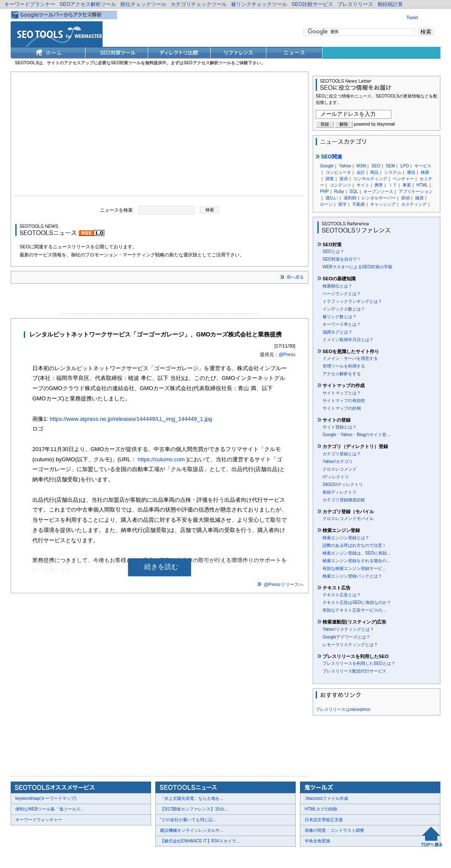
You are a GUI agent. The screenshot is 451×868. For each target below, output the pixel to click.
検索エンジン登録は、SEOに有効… (357, 553)
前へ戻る (295, 277)
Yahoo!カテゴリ (338, 461)
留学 (343, 204)
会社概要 (26, 856)
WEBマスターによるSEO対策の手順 (357, 267)
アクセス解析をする (342, 374)
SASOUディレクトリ (343, 484)
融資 (420, 198)
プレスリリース (355, 4)
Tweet (412, 18)
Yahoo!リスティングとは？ (348, 629)
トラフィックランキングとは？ (352, 301)
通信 (411, 172)
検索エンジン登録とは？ (346, 538)
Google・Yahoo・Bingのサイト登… (357, 435)
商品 (374, 172)
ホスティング (414, 204)
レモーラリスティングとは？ (350, 645)
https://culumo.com (161, 459)
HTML (422, 185)
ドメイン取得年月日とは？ (348, 340)
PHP (324, 191)
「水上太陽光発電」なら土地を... (191, 798)
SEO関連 (329, 157)
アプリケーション (416, 191)
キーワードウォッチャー (39, 820)
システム (393, 172)
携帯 (379, 185)
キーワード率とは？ (342, 324)
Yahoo (345, 166)
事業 (407, 185)
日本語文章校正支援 (324, 820)
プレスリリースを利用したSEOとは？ (359, 663)
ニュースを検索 (116, 210)
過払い (332, 198)
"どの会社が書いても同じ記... (188, 820)
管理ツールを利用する (344, 366)
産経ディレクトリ (340, 492)
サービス (423, 166)
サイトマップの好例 (342, 408)
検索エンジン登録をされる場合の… (357, 561)
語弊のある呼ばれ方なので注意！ (354, 545)
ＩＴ (393, 185)
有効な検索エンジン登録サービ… (354, 568)
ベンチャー (403, 179)
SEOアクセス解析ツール (88, 4)
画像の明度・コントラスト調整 (334, 830)
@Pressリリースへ (284, 584)
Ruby (339, 191)
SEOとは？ (333, 251)
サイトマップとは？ (342, 393)
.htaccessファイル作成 (326, 798)
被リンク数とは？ (340, 317)
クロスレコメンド (340, 469)
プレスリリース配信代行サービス (354, 671)
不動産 (359, 204)
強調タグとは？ (337, 332)
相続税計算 (390, 4)
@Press (287, 354)
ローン (326, 204)
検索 (425, 172)
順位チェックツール (143, 4)
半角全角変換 (317, 841)
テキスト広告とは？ (342, 595)
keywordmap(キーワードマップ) (46, 798)
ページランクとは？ (342, 294)
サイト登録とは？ (340, 427)
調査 (330, 179)
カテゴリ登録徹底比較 (344, 500)
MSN (361, 166)
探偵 (405, 198)
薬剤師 (350, 198)
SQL (354, 191)
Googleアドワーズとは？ (346, 637)
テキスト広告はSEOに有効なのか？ (357, 602)
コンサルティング (370, 179)
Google (327, 166)
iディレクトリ (336, 477)
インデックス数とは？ (344, 309)
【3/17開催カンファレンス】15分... (194, 809)
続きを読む (161, 567)
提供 (344, 179)
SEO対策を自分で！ (342, 259)
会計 (361, 172)
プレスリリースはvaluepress (343, 709)
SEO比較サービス (312, 4)
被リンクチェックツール (259, 4)
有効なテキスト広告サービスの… (354, 610)
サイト (363, 185)
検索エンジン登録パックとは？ (352, 576)
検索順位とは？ (337, 286)
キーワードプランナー (30, 4)
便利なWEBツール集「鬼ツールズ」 (50, 809)
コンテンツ (340, 185)
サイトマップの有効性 (344, 401)
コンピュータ (338, 172)
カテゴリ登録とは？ (342, 454)
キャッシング (383, 204)
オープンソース (378, 191)
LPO (405, 166)
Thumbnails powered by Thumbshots (167, 855)
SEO (376, 166)
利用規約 (115, 856)
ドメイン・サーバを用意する (350, 358)
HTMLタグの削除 (321, 809)
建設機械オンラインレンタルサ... (191, 830)
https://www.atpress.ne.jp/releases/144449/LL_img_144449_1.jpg (131, 419)
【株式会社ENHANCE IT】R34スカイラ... (200, 841)
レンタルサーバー (379, 198)
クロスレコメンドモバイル (348, 519)
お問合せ (51, 856)
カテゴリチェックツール (199, 4)
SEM (391, 166)
